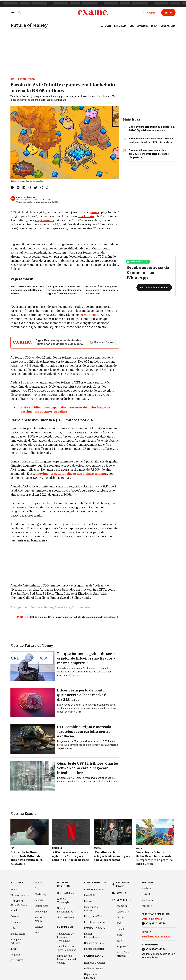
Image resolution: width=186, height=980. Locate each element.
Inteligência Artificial (17, 941)
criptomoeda (45, 221)
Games (49, 608)
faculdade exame (123, 884)
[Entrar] (168, 13)
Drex (154, 26)
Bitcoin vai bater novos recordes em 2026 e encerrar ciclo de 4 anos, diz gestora (149, 155)
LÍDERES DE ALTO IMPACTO (19, 902)
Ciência (39, 926)
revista (121, 892)
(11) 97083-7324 (156, 949)
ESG (13, 927)
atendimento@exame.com (156, 936)
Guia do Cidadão (66, 892)
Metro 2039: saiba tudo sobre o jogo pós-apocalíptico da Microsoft (27, 291)
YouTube (146, 888)
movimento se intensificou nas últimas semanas (72, 474)
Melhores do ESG (93, 968)
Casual (39, 888)
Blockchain (168, 26)
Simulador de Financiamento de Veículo (67, 959)
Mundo (39, 882)
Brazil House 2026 (94, 889)
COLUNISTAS (18, 960)
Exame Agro (42, 905)
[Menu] (13, 13)
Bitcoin (106, 26)
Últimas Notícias (20, 895)
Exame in (122, 905)
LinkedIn (146, 894)
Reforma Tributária (95, 927)
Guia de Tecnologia (63, 900)
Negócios (15, 954)
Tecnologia (41, 911)
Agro (119, 940)
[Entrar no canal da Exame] (154, 290)
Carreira (15, 916)
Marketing (40, 894)
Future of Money (29, 25)
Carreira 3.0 (123, 911)
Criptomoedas (139, 26)
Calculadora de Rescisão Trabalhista (65, 937)
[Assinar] (151, 13)
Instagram (147, 899)
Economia (16, 921)
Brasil (14, 910)
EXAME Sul (90, 895)
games (94, 213)
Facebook (147, 905)
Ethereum (120, 26)
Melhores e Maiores (95, 962)
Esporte (39, 899)
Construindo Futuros (91, 908)
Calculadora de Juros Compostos (67, 948)
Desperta (122, 917)
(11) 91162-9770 (156, 923)
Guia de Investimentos (65, 909)
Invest (14, 948)
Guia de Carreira (66, 917)
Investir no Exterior (95, 921)
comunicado (89, 316)
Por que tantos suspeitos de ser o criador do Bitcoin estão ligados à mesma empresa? (65, 291)
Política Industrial (94, 948)
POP (37, 932)
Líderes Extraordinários (93, 935)
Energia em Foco (93, 916)
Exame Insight (18, 933)
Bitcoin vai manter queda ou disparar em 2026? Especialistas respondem (152, 129)
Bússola (88, 901)
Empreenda (123, 946)
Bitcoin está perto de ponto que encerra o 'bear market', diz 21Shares (102, 291)
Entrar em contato (152, 918)
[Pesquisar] (20, 13)
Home (13, 80)
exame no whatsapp (138, 264)
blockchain (86, 217)
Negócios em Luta (94, 942)
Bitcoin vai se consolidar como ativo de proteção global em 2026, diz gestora (151, 141)
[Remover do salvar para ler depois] (47, 188)
